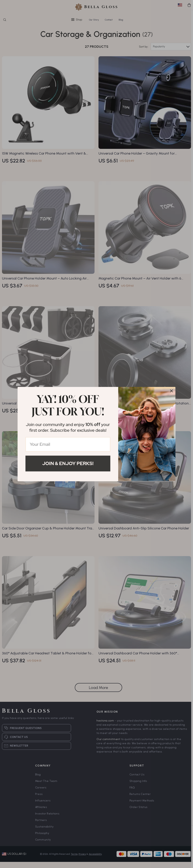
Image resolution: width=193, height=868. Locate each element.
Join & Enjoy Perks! (68, 463)
